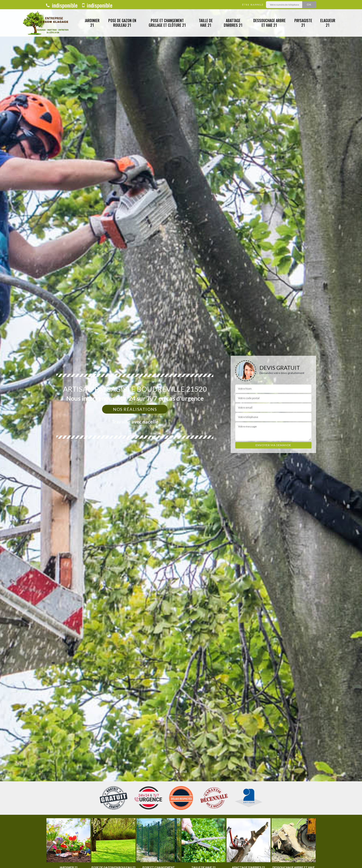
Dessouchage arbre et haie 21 (269, 23)
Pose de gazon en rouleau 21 (122, 23)
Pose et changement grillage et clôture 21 (167, 23)
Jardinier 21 (92, 23)
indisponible (62, 5)
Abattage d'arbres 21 (233, 23)
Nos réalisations (135, 409)
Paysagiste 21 (303, 23)
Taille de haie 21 (206, 23)
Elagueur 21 (328, 23)
